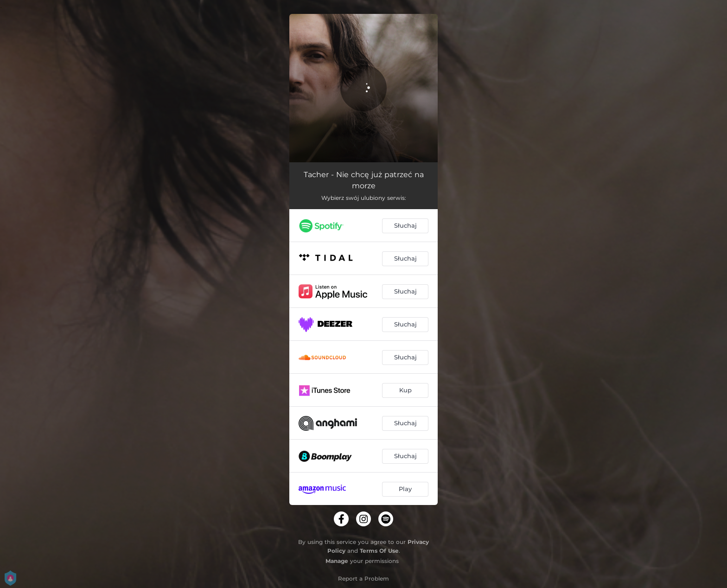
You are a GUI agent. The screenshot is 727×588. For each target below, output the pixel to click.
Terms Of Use (379, 551)
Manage (337, 561)
